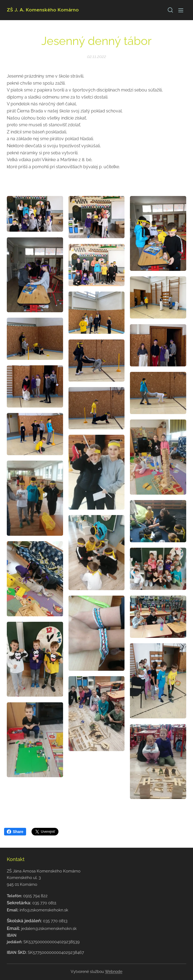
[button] (170, 10)
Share (15, 832)
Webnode (114, 972)
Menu (181, 10)
